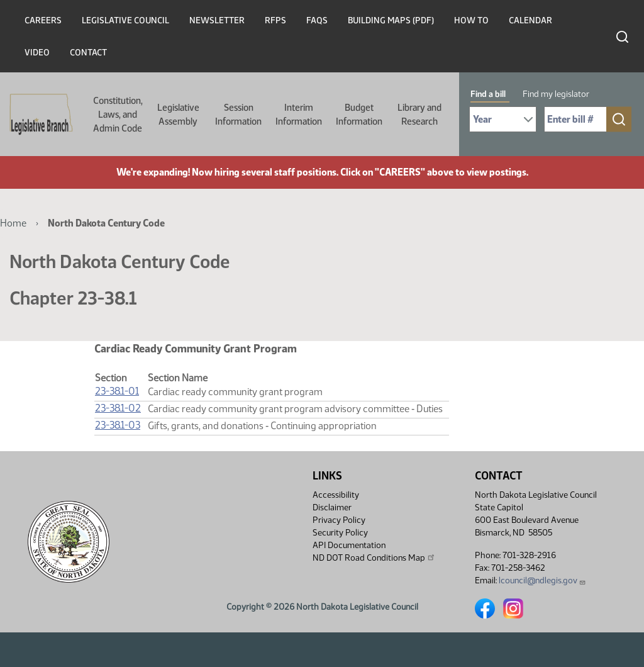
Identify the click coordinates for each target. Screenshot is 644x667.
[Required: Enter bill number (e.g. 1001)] (575, 119)
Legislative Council (125, 20)
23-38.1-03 (118, 425)
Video (37, 53)
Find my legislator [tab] (556, 94)
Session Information (238, 115)
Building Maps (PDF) (391, 20)
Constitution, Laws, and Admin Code (118, 115)
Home (13, 223)
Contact (88, 53)
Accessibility (336, 495)
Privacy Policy (339, 520)
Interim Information (299, 115)
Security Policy (340, 533)
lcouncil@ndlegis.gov (542, 580)
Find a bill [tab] (488, 94)
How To (471, 20)
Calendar (530, 20)
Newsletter (217, 20)
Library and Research (419, 115)
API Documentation (349, 545)
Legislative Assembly (178, 115)
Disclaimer (332, 507)
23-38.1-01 (117, 391)
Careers (43, 20)
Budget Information (359, 115)
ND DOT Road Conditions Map (374, 558)
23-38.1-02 (118, 408)
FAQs (317, 20)
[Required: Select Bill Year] (503, 119)
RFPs (275, 20)
